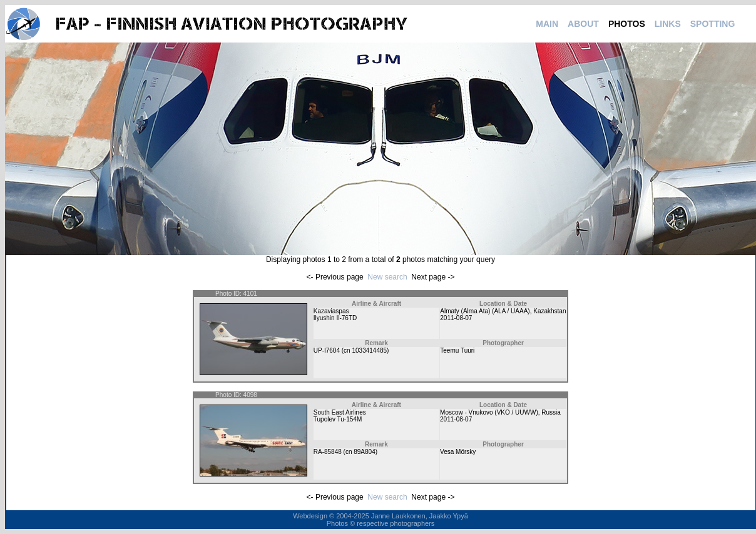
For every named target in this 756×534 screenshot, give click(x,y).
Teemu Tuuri (457, 350)
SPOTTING (713, 24)
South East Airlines (340, 412)
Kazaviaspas (331, 311)
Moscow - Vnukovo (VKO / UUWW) (489, 412)
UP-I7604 (327, 350)
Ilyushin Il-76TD (335, 318)
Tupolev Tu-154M (338, 419)
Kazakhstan (549, 311)
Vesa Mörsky (458, 452)
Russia (551, 412)
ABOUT (583, 24)
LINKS (668, 24)
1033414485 (369, 350)
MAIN (547, 24)
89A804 (364, 452)
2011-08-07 (456, 318)
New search (387, 277)
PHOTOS (627, 24)
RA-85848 (328, 452)
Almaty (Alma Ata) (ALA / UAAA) (485, 311)
